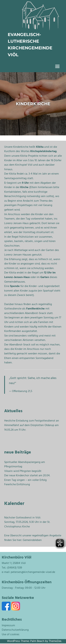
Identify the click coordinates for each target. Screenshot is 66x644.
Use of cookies (11, 635)
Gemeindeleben (32, 540)
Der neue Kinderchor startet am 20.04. (27, 476)
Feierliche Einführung (17, 485)
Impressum (8, 626)
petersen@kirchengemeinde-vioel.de (33, 572)
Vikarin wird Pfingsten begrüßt (23, 471)
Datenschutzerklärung (15, 630)
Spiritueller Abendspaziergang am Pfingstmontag (25, 465)
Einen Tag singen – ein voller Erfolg (25, 480)
